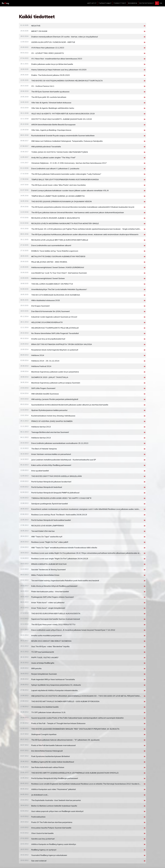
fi (157, 3)
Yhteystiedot (147, 3)
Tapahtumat (105, 3)
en (161, 3)
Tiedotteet (120, 3)
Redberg (133, 3)
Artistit (92, 3)
